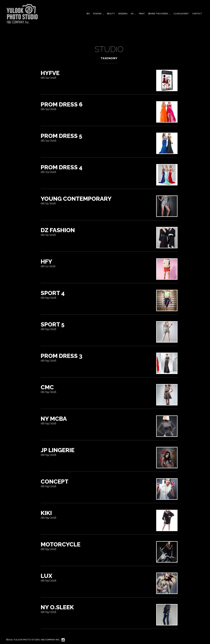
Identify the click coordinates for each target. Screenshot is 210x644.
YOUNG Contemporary (76, 199)
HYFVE (50, 73)
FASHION (97, 14)
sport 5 (53, 324)
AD (132, 14)
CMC (47, 387)
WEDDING (123, 14)
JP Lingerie (58, 450)
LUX (46, 576)
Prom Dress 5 (61, 136)
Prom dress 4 (62, 167)
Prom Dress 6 (62, 104)
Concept (55, 481)
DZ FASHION (58, 230)
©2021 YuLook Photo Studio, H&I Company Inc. (33, 640)
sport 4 (53, 293)
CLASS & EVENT (181, 14)
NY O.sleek (57, 607)
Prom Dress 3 (62, 356)
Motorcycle (61, 544)
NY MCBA (54, 419)
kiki (46, 513)
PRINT (142, 14)
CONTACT (197, 14)
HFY (46, 261)
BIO (88, 14)
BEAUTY (111, 14)
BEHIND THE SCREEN (158, 14)
